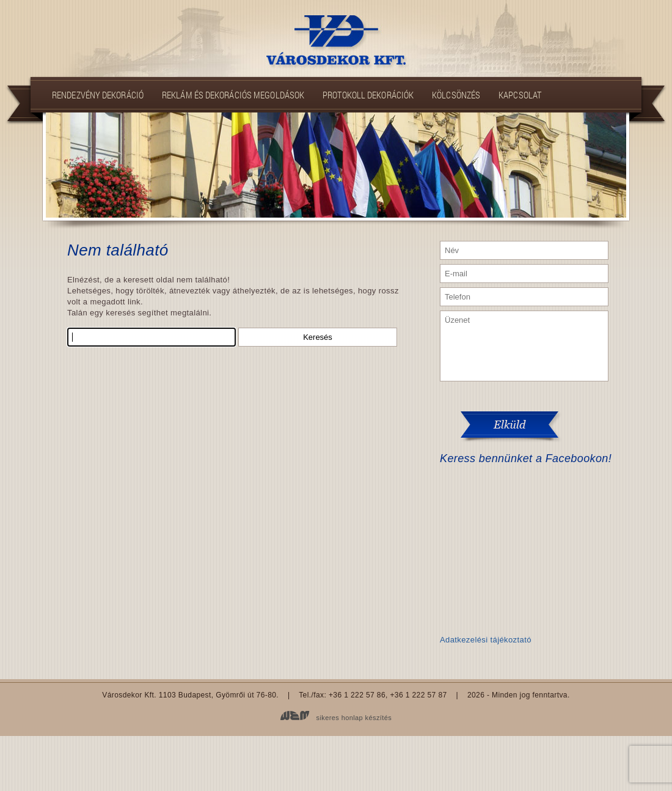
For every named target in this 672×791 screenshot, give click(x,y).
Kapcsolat (520, 95)
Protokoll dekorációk (368, 95)
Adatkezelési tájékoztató (486, 640)
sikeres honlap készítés (354, 718)
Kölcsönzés (456, 95)
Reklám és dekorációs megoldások (233, 95)
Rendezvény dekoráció (98, 95)
